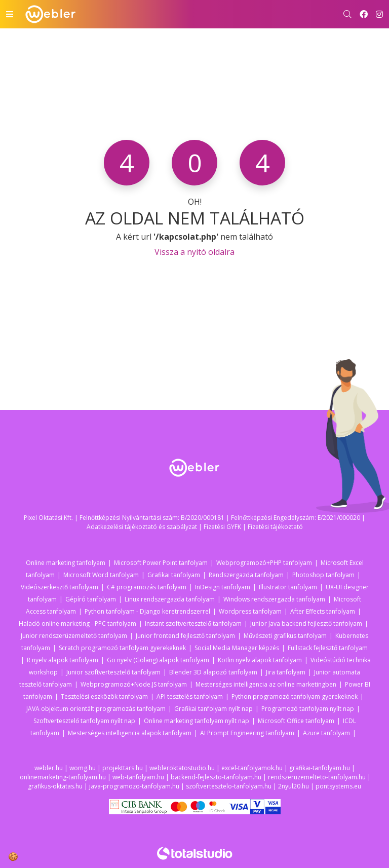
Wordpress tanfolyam (250, 611)
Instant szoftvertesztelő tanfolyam (193, 624)
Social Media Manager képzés (237, 648)
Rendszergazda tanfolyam (246, 575)
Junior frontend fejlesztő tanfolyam (185, 636)
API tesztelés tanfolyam (190, 696)
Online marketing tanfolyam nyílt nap (197, 721)
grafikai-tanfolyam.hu (320, 768)
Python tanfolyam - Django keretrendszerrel (147, 611)
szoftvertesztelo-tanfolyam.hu (229, 786)
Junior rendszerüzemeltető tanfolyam (74, 636)
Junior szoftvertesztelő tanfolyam (113, 672)
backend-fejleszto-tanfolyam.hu (216, 777)
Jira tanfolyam (286, 672)
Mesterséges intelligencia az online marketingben (266, 684)
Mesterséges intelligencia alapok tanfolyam (130, 733)
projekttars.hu (123, 768)
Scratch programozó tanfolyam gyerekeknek (122, 648)
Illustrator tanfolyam (288, 587)
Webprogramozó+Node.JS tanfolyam (134, 684)
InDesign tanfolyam (223, 587)
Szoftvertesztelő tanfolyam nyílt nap (84, 721)
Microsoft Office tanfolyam (296, 721)
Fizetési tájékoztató (275, 527)
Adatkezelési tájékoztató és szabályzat (142, 527)
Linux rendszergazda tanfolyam (170, 599)
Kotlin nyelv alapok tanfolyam (260, 660)
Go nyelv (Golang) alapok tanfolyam (158, 660)
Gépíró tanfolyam (91, 599)
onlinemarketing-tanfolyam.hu (63, 777)
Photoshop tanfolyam (323, 575)
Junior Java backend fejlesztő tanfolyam (306, 624)
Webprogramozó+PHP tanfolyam (264, 563)
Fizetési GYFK (222, 527)
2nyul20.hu (294, 786)
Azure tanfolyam (326, 733)
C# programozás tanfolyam (147, 587)
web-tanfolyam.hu (138, 777)
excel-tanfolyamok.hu (252, 768)
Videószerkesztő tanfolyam (60, 587)
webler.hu (49, 768)
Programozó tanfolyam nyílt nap (308, 709)
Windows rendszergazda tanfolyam (274, 599)
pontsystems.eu (338, 786)
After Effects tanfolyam (323, 611)
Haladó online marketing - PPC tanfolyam (77, 624)
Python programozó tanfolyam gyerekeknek (295, 696)
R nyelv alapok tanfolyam (63, 660)
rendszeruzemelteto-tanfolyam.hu (317, 777)
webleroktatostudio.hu (182, 768)
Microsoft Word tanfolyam (101, 575)
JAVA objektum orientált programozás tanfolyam (96, 709)
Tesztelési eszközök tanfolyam (104, 696)
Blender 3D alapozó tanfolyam (213, 672)
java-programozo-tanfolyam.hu (134, 786)
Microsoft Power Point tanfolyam (161, 563)
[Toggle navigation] (10, 14)
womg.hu (83, 768)
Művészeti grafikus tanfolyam (285, 636)
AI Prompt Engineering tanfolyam (247, 733)
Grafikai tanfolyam (174, 575)
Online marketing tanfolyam (66, 563)
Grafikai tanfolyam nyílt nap (213, 709)
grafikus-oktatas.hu (55, 786)
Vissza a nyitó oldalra (194, 252)
